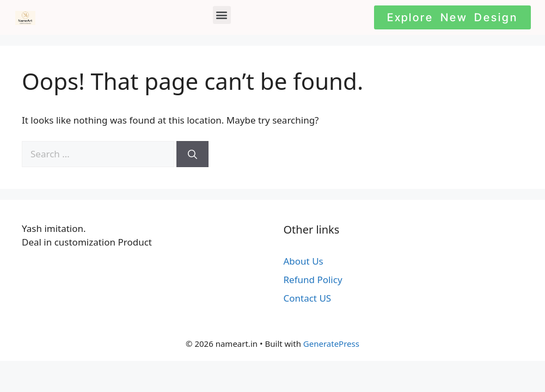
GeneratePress (331, 344)
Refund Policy (313, 280)
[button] (222, 15)
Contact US (308, 298)
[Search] (192, 154)
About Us (304, 261)
